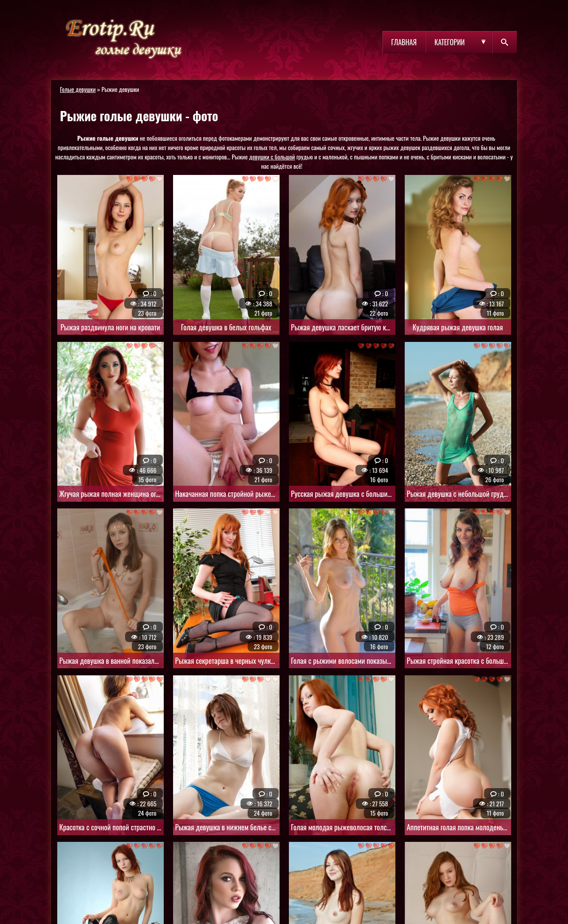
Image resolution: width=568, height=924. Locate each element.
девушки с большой (272, 157)
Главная (404, 42)
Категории (450, 42)
